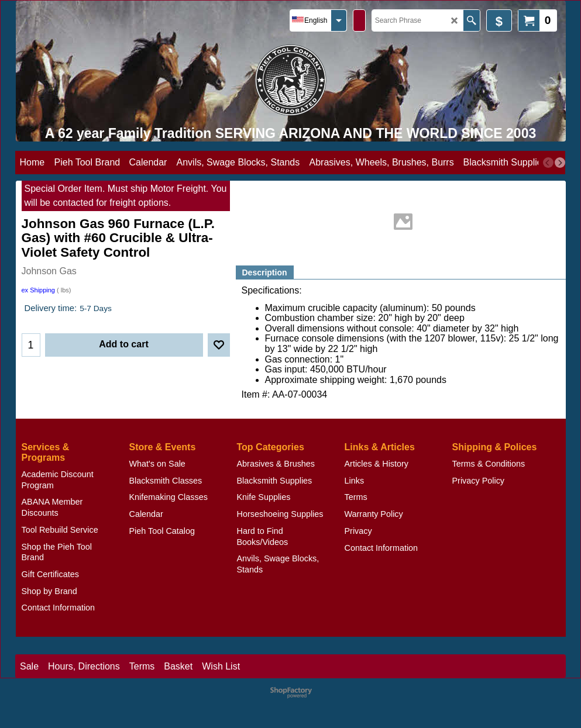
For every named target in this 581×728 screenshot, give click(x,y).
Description (265, 272)
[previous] (548, 163)
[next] (560, 163)
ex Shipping (39, 290)
